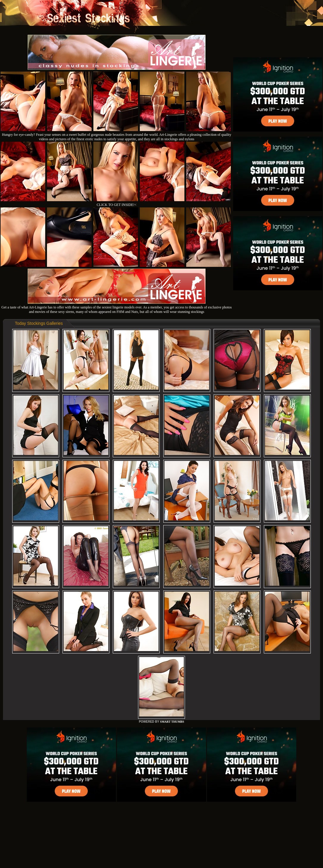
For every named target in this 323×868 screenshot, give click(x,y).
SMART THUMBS (172, 722)
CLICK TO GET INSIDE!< (117, 205)
